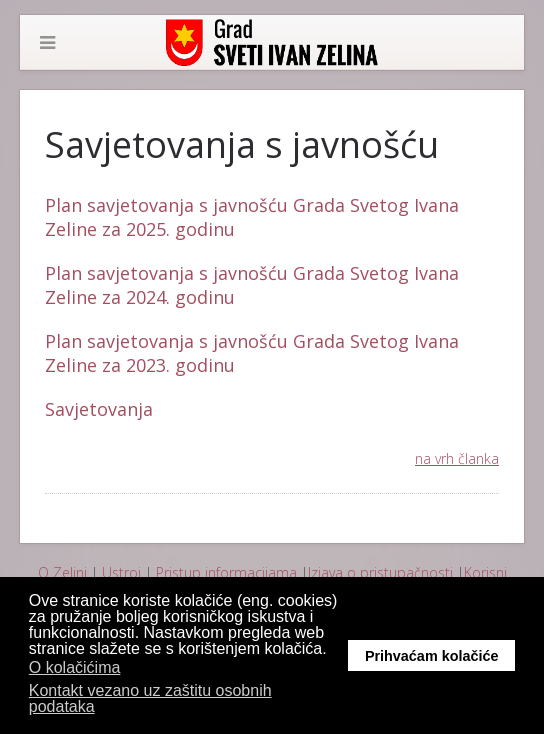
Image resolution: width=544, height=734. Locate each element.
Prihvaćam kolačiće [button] (432, 656)
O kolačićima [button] (75, 667)
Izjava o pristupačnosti (380, 572)
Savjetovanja (99, 409)
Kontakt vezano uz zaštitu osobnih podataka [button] (150, 698)
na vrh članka (457, 458)
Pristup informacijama (226, 572)
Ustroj (121, 572)
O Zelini (62, 572)
